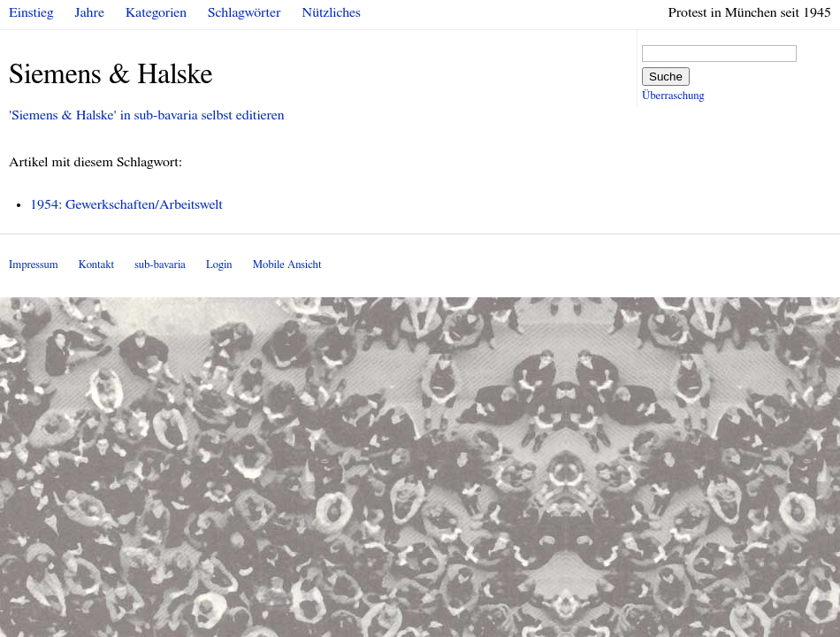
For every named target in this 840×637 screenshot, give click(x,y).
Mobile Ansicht (287, 265)
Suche (666, 77)
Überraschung (673, 96)
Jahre (90, 12)
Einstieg (31, 12)
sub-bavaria (160, 265)
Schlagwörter (244, 12)
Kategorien (156, 12)
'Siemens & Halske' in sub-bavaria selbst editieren (147, 115)
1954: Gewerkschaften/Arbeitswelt (126, 204)
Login (219, 265)
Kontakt (96, 265)
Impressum (34, 265)
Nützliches (332, 12)
